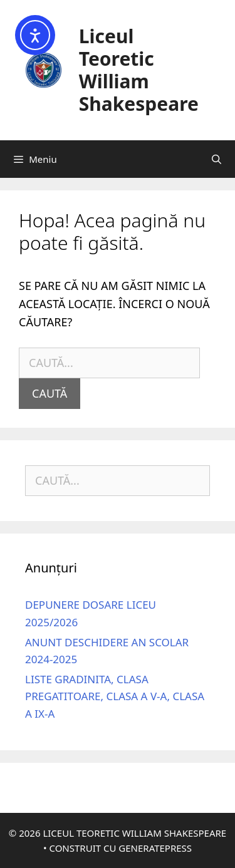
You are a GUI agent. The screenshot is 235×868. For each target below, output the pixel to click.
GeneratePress (155, 848)
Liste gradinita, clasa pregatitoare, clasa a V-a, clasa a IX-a (115, 696)
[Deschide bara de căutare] (217, 159)
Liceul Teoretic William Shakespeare (139, 70)
